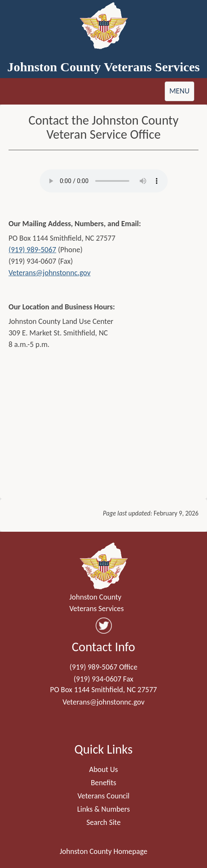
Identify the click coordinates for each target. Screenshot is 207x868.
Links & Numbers (104, 809)
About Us (104, 769)
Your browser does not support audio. (104, 181)
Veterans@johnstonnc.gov (50, 273)
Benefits (104, 783)
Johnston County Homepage (103, 851)
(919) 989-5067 (32, 250)
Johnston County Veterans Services (103, 67)
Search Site (103, 822)
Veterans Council (104, 796)
